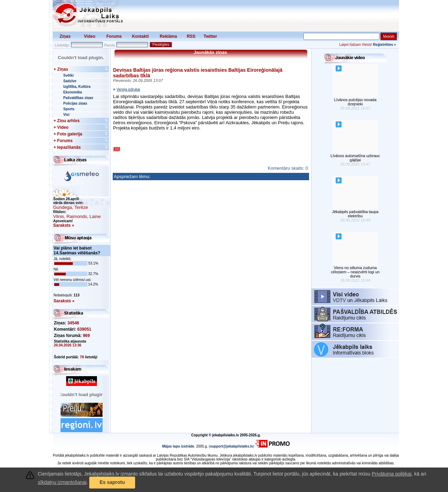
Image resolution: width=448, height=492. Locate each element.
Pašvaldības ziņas (78, 98)
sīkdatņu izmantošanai (62, 482)
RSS (191, 36)
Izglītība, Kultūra (77, 87)
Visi (66, 115)
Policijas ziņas (75, 103)
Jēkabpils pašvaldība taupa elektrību (355, 214)
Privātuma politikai (392, 474)
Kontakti (140, 36)
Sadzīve (70, 81)
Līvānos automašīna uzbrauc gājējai (355, 158)
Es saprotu (112, 482)
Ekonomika (73, 92)
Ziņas (65, 36)
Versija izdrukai (128, 89)
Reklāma (168, 36)
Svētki (68, 75)
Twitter (210, 36)
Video (90, 36)
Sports (69, 109)
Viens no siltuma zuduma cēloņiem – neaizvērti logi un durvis (355, 272)
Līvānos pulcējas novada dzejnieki (355, 102)
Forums (114, 36)
